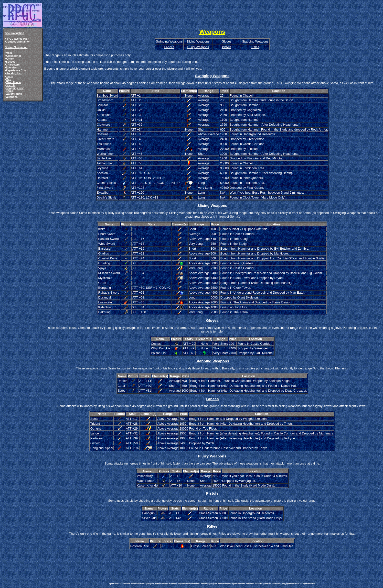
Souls (10, 91)
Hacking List (14, 73)
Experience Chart (17, 70)
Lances (169, 47)
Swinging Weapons (169, 41)
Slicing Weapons (198, 41)
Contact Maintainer (18, 42)
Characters (13, 65)
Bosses (11, 62)
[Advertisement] (198, 561)
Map (9, 79)
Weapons (12, 97)
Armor (10, 59)
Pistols (227, 47)
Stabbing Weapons (255, 41)
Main (9, 53)
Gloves (227, 41)
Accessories (14, 56)
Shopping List (15, 88)
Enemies (11, 67)
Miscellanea (13, 82)
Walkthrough (14, 94)
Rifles (255, 47)
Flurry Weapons (198, 47)
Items (9, 76)
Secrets (11, 85)
